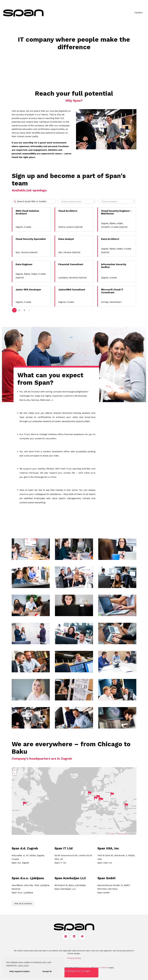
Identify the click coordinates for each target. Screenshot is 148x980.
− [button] (15, 774)
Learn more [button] (23, 965)
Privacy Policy (85, 968)
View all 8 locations (23, 904)
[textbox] (77, 202)
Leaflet (112, 834)
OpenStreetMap (122, 834)
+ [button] (15, 770)
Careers (139, 13)
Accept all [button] (47, 971)
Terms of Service (102, 968)
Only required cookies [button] (20, 971)
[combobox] (77, 201)
